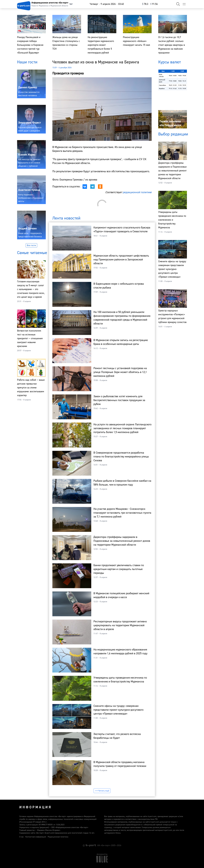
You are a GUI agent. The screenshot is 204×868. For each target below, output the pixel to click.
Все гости (31, 245)
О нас (22, 837)
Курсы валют (170, 62)
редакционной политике (137, 192)
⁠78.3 (145, 4)
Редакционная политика (58, 837)
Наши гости (27, 62)
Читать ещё (102, 791)
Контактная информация (36, 837)
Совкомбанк (163, 85)
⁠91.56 (154, 4)
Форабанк (162, 89)
